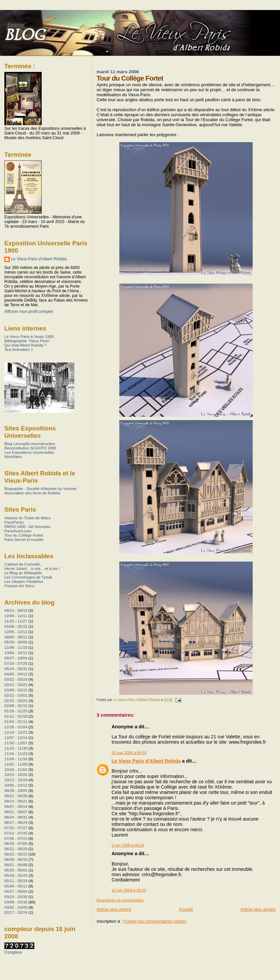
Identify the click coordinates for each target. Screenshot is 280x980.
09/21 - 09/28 (16, 796)
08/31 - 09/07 (16, 812)
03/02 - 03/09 (16, 907)
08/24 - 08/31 (16, 817)
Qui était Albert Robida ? (25, 345)
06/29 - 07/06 (16, 843)
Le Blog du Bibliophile (23, 573)
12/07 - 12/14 (16, 737)
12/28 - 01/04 (16, 727)
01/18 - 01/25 (16, 711)
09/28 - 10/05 (16, 790)
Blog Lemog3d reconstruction (30, 444)
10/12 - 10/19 (16, 780)
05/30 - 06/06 (16, 642)
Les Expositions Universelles (29, 452)
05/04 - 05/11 (16, 886)
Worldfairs (13, 457)
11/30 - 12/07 (16, 743)
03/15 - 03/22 (16, 685)
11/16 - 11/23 (16, 753)
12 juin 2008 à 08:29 (129, 890)
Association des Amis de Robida (32, 493)
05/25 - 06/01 (16, 870)
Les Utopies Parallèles (24, 581)
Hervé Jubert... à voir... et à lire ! (32, 568)
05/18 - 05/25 (16, 875)
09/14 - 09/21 (16, 801)
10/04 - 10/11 (16, 653)
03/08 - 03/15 (16, 690)
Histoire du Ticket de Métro (27, 518)
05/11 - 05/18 (16, 881)
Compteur (13, 952)
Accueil (186, 909)
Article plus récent (114, 909)
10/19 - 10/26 (16, 774)
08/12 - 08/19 (16, 610)
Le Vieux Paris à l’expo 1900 (29, 336)
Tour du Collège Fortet (24, 535)
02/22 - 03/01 (16, 695)
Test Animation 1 (19, 349)
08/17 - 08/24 (16, 822)
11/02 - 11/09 (16, 764)
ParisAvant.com (18, 531)
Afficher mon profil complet (29, 312)
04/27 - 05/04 (16, 891)
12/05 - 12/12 (16, 632)
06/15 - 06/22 (16, 854)
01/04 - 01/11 (16, 722)
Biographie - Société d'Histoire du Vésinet (40, 489)
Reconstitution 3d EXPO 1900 (30, 448)
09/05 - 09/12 (16, 637)
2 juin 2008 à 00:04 (128, 845)
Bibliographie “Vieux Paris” (27, 341)
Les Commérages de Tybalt (28, 577)
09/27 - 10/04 (16, 658)
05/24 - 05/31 (16, 669)
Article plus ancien (258, 909)
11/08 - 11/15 (16, 647)
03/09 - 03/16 (16, 902)
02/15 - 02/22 (16, 701)
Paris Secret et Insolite (24, 539)
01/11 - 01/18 (16, 716)
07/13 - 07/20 (16, 833)
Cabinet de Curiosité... (24, 564)
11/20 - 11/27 (16, 621)
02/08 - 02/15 (16, 706)
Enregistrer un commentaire (120, 900)
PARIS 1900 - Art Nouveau (27, 526)
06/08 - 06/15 (16, 859)
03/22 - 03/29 (16, 679)
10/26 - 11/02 (16, 769)
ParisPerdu (14, 522)
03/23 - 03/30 (16, 897)
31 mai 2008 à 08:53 (129, 753)
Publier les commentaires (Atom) (155, 921)
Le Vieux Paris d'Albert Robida (146, 761)
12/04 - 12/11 (16, 616)
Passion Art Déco (19, 586)
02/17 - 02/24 (16, 912)
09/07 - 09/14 (16, 806)
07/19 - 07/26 (16, 663)
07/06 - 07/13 (16, 838)
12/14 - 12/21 (16, 732)
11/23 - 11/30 (16, 748)
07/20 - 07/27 (16, 828)
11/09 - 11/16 (16, 759)
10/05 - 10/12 (16, 785)
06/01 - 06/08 (16, 865)
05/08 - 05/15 (16, 626)
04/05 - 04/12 (16, 674)
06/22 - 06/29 (16, 849)
